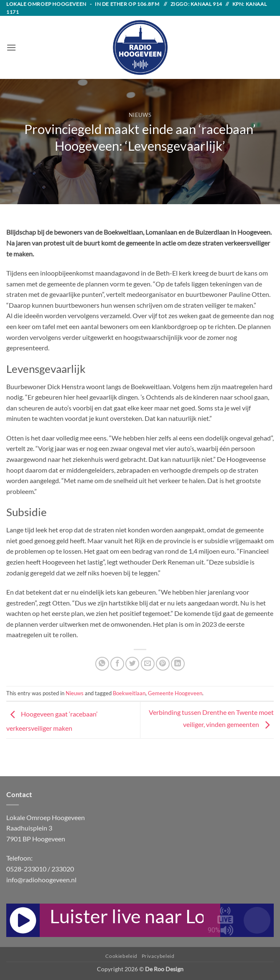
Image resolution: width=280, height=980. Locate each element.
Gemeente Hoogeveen (175, 693)
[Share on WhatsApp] (102, 664)
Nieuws (140, 115)
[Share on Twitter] (132, 664)
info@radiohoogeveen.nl (41, 880)
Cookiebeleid (121, 956)
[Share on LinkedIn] (178, 664)
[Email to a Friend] (148, 664)
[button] (11, 47)
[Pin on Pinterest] (163, 664)
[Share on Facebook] (117, 664)
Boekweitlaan (129, 693)
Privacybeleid (158, 956)
